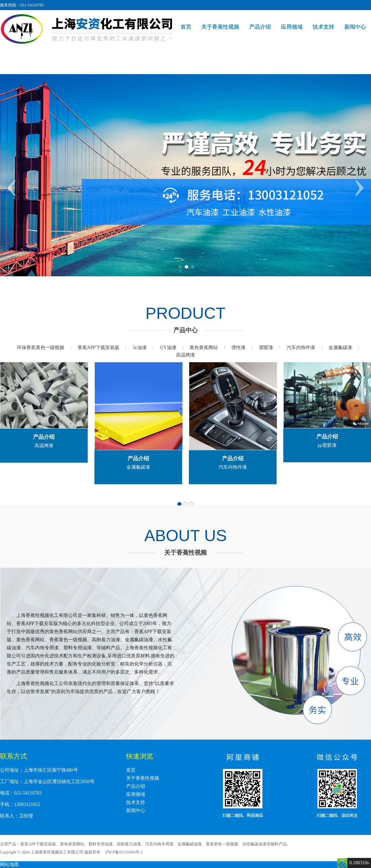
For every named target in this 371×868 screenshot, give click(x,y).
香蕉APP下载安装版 (98, 348)
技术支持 (323, 27)
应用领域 (292, 27)
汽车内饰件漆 (301, 348)
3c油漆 (139, 348)
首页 (186, 27)
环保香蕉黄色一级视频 (40, 348)
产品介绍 (260, 27)
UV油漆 (168, 348)
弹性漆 (238, 348)
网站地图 (9, 864)
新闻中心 (355, 27)
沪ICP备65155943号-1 (124, 852)
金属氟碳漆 (340, 348)
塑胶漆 (266, 348)
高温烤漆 (185, 355)
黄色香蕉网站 (204, 348)
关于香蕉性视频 (220, 27)
